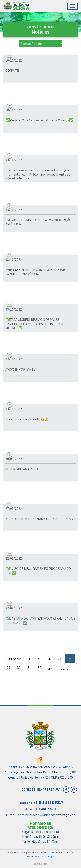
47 (50, 669)
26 (49, 659)
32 (40, 667)
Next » (63, 669)
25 (39, 659)
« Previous (14, 659)
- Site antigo (47, 856)
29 (8, 667)
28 (70, 659)
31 (29, 667)
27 (60, 659)
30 (19, 667)
